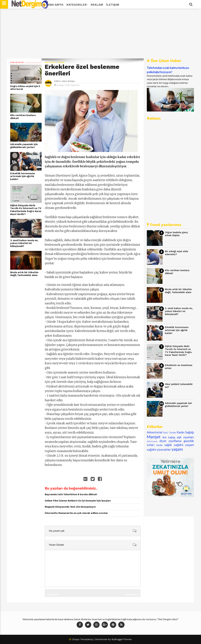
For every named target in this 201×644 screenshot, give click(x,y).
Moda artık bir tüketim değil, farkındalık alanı (24, 274)
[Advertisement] (100, 34)
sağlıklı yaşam (184, 445)
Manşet (154, 437)
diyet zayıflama (170, 441)
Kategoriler (77, 5)
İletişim (113, 5)
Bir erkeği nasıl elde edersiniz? (177, 253)
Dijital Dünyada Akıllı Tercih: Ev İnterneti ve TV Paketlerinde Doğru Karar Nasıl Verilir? (26, 210)
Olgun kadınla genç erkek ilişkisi (176, 234)
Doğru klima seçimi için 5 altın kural (25, 88)
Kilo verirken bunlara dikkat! (23, 117)
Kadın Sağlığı (185, 432)
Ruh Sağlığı (169, 437)
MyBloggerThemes (122, 639)
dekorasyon (152, 441)
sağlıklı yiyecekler (159, 449)
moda (159, 445)
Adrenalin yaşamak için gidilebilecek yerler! (24, 146)
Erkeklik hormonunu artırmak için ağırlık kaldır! (23, 176)
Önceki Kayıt (53, 595)
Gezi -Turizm (169, 433)
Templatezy (87, 639)
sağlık (168, 445)
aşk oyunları (185, 437)
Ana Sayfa (56, 5)
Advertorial (155, 432)
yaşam (61, 62)
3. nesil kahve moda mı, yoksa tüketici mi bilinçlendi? (24, 243)
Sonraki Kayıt (132, 595)
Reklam (97, 5)
